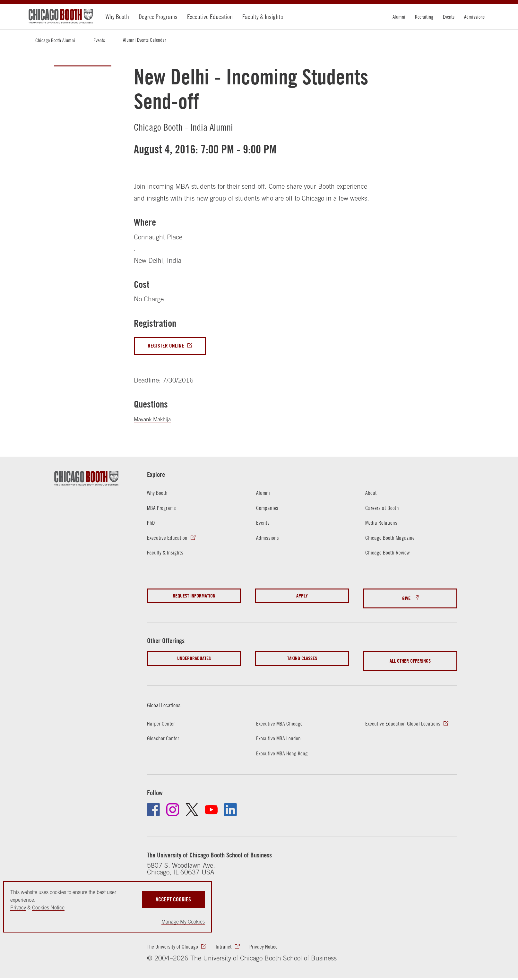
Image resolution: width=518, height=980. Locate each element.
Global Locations (171, 698)
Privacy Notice (277, 943)
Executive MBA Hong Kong (286, 747)
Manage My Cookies (183, 922)
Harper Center (163, 716)
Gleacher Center (166, 732)
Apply (302, 599)
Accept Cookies (173, 897)
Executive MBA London (282, 732)
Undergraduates (194, 657)
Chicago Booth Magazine (394, 541)
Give (406, 599)
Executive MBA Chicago (283, 716)
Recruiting (424, 17)
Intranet (234, 943)
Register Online (169, 347)
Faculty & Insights (263, 17)
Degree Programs (158, 17)
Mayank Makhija (157, 421)
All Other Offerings (410, 657)
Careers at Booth (385, 510)
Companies (269, 510)
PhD (152, 525)
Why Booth (117, 17)
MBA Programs (164, 510)
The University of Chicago (177, 943)
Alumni (399, 17)
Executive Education (210, 17)
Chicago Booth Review (391, 556)
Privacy (18, 907)
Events (449, 17)
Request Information (194, 599)
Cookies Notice (48, 907)
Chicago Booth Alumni (55, 40)
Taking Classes (302, 657)
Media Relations (384, 525)
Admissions (474, 17)
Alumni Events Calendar (144, 40)
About (372, 495)
